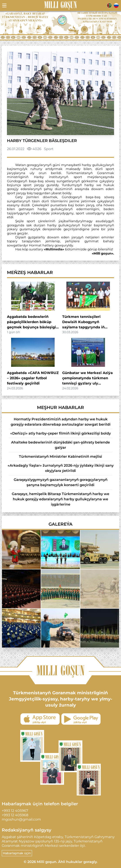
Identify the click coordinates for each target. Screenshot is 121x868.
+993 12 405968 (15, 815)
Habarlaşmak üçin (17, 853)
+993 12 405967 (15, 811)
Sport (49, 149)
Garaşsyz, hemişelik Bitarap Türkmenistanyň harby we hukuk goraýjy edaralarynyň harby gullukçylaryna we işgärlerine (60, 499)
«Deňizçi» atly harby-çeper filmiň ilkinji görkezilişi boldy (60, 433)
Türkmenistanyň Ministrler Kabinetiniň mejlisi (60, 457)
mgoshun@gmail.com (21, 819)
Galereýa (60, 524)
